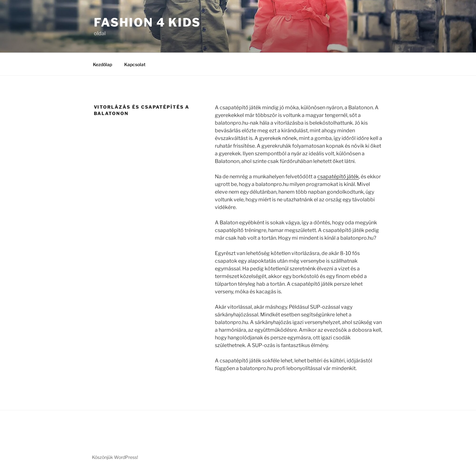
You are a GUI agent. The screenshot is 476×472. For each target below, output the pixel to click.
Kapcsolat (135, 64)
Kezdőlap (102, 64)
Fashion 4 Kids (147, 22)
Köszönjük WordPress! (115, 457)
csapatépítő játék (338, 177)
